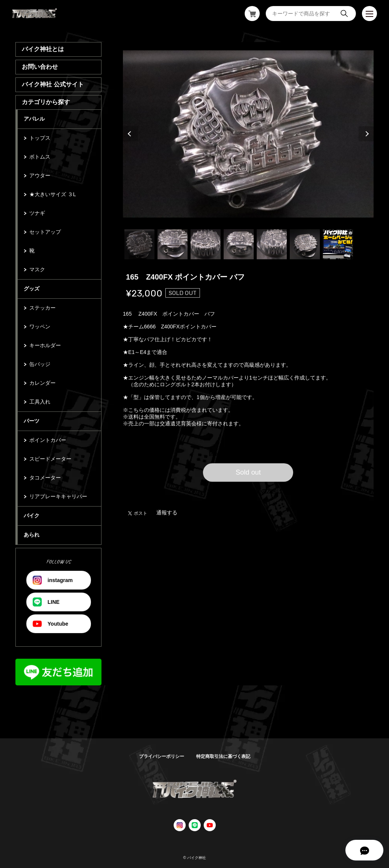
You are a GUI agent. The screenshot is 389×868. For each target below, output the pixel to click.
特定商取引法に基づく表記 (223, 756)
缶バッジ (40, 364)
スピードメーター (50, 459)
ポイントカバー (48, 440)
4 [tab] (239, 244)
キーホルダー (45, 345)
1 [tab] (139, 244)
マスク (37, 269)
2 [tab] (173, 244)
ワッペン (40, 327)
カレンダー (42, 383)
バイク (32, 516)
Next (366, 134)
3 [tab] (206, 244)
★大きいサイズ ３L (53, 194)
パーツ (32, 421)
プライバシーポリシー (162, 756)
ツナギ (37, 213)
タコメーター (45, 478)
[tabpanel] (248, 134)
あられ (32, 535)
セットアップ (45, 232)
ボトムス (40, 157)
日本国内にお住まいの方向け (248, 491)
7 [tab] (338, 244)
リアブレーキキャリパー (58, 496)
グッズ (32, 289)
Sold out (248, 472)
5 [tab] (272, 244)
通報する (167, 513)
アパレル (34, 119)
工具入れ (40, 402)
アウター (40, 175)
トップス (40, 138)
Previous (130, 134)
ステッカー (42, 308)
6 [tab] (305, 244)
